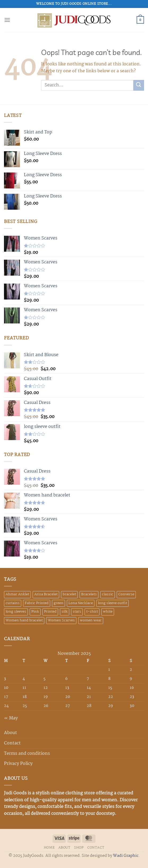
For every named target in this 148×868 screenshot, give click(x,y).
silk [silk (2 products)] (65, 612)
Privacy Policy (18, 764)
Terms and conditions (27, 754)
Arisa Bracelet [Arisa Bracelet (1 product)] (46, 594)
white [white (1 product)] (108, 612)
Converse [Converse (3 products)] (126, 594)
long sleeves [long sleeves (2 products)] (16, 612)
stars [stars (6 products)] (77, 612)
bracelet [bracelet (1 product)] (69, 594)
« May (11, 718)
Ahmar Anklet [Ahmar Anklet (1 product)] (17, 594)
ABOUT (64, 848)
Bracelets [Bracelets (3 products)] (89, 594)
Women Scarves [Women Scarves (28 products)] (61, 620)
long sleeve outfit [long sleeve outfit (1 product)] (112, 603)
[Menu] (7, 20)
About (10, 733)
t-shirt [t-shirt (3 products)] (92, 612)
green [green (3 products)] (58, 603)
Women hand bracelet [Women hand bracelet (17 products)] (24, 620)
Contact (12, 743)
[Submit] (139, 85)
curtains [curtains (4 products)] (13, 603)
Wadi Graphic (126, 856)
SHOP (79, 848)
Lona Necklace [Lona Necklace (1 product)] (81, 603)
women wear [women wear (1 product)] (91, 620)
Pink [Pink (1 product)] (35, 612)
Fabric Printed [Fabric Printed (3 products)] (37, 603)
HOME (49, 848)
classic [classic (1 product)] (108, 594)
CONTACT (96, 848)
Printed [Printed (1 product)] (50, 612)
